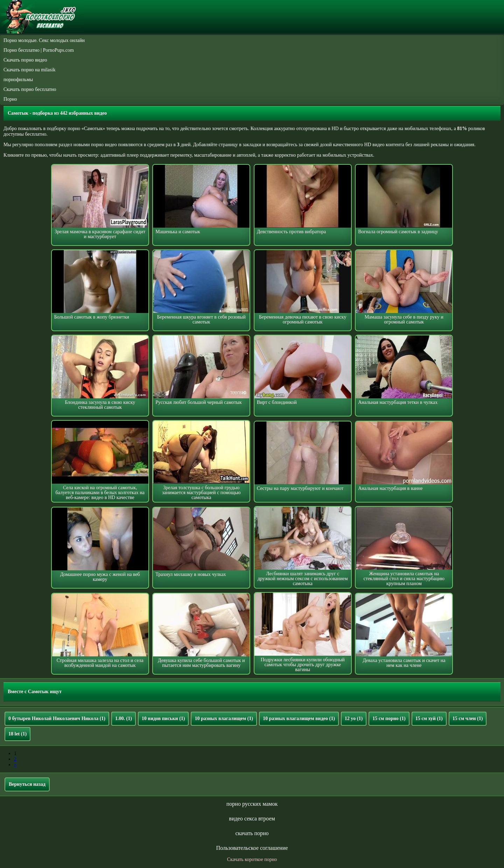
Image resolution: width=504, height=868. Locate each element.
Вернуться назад (27, 784)
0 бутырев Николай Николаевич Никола (57, 718)
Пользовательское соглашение (252, 848)
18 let (17, 734)
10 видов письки (163, 718)
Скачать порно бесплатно (30, 89)
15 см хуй (429, 718)
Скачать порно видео (25, 60)
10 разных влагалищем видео (299, 718)
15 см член (468, 718)
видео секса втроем (252, 819)
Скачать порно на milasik (29, 70)
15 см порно (389, 718)
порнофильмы (18, 80)
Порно (10, 99)
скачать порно (252, 833)
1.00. (124, 718)
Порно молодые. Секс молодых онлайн (44, 40)
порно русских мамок (252, 804)
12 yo (354, 718)
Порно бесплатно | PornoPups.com (39, 50)
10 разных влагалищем (224, 718)
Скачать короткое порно (252, 859)
